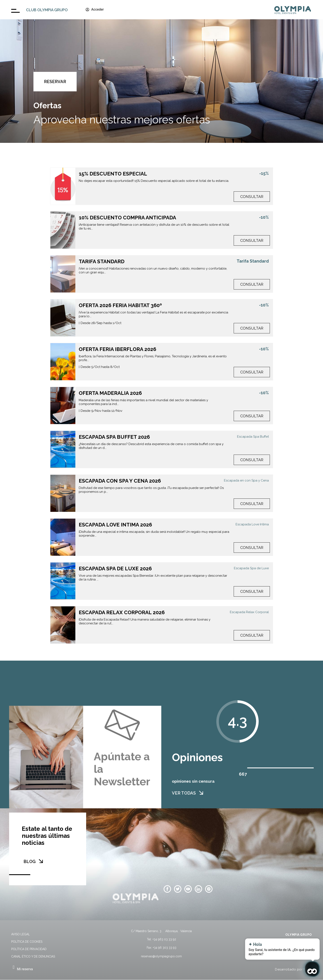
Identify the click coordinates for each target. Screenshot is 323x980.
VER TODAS (184, 804)
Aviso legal (21, 934)
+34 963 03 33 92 (164, 939)
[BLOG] (41, 861)
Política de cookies (27, 942)
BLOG (30, 862)
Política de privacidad (29, 949)
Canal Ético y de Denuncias (33, 956)
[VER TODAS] (201, 804)
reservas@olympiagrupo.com (161, 956)
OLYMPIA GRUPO (299, 935)
